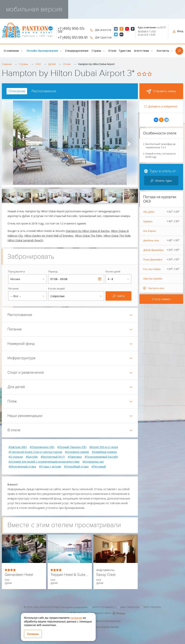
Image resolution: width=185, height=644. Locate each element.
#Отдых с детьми (50, 467)
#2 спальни (16, 457)
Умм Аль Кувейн (153, 279)
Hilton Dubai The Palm (88, 236)
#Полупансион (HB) (42, 447)
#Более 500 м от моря (104, 447)
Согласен (33, 634)
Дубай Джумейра (161, 250)
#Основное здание (77, 452)
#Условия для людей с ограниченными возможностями (44, 462)
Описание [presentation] (17, 91)
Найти (119, 296)
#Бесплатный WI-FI (53, 457)
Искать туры (161, 180)
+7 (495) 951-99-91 (73, 38)
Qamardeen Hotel (19, 575)
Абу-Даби (161, 212)
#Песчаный (99, 467)
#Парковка (75, 457)
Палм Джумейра (161, 259)
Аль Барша (150, 231)
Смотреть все (156, 288)
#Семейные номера (104, 452)
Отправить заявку (161, 92)
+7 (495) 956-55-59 (71, 30)
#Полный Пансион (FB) (72, 447)
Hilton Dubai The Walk (117, 236)
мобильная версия (34, 9)
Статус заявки (161, 299)
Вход (178, 31)
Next (129, 144)
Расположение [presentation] (44, 91)
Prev (11, 144)
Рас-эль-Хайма (161, 269)
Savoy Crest (106, 575)
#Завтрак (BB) (18, 447)
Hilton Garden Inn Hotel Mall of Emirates (49, 236)
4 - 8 (110, 279)
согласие (76, 618)
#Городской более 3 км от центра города (35, 452)
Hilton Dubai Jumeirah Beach (25, 240)
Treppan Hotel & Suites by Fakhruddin (70, 575)
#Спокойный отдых (76, 467)
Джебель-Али (161, 240)
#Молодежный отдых (22, 467)
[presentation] (6, 196)
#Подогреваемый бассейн (101, 457)
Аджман (161, 221)
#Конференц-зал (93, 462)
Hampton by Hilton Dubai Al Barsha (88, 231)
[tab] (17, 91)
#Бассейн (32, 457)
